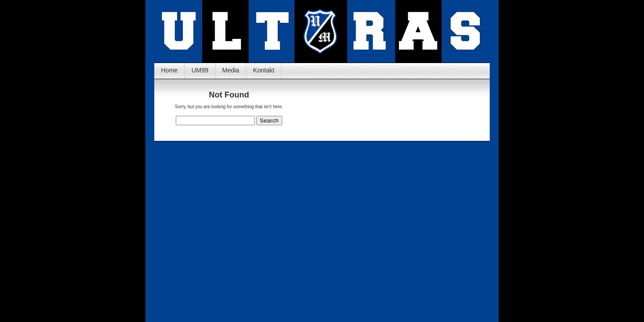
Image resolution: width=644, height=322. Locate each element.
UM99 (200, 70)
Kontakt (264, 70)
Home (169, 70)
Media (231, 70)
